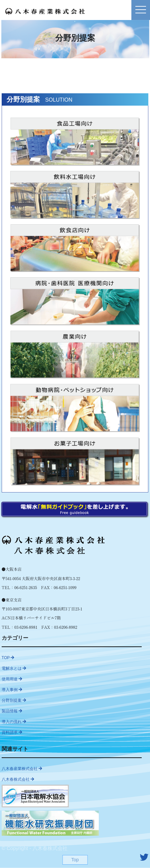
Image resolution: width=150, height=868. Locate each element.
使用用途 (12, 679)
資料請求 (12, 732)
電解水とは (14, 668)
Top (75, 860)
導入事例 (12, 690)
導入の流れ (14, 722)
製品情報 (12, 711)
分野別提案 (14, 700)
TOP (8, 658)
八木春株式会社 (18, 779)
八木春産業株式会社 (22, 769)
